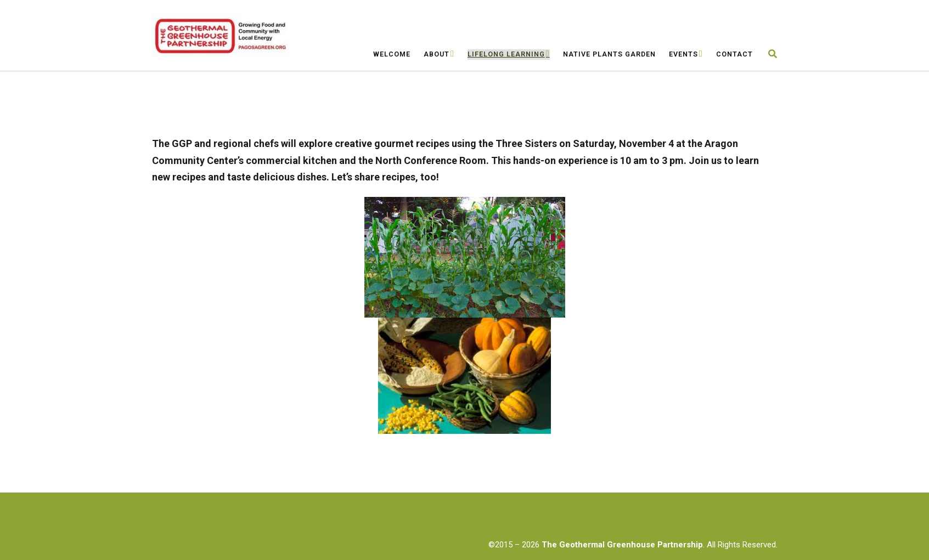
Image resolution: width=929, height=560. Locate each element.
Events (683, 54)
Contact (734, 54)
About (437, 54)
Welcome (392, 54)
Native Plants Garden (609, 54)
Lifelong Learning (506, 54)
